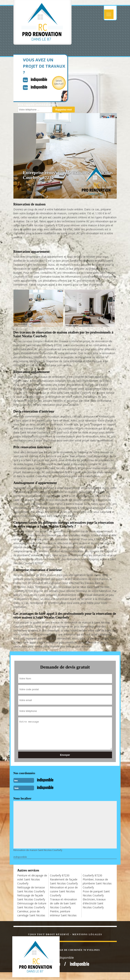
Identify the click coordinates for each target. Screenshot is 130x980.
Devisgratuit (59, 82)
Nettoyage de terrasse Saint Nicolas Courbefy (31, 889)
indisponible (39, 79)
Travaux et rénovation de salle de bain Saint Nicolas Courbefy (63, 903)
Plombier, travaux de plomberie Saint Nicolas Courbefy (97, 883)
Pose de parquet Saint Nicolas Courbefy (96, 893)
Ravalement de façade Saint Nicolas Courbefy (64, 881)
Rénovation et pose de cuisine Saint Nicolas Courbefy (64, 891)
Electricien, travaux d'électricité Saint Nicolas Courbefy (94, 903)
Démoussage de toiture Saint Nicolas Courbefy (32, 905)
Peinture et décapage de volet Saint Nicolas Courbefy (32, 879)
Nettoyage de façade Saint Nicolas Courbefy (31, 897)
